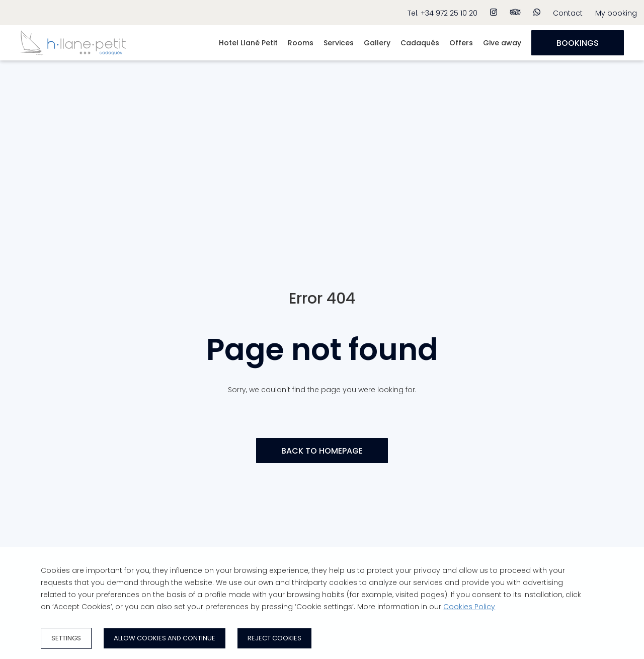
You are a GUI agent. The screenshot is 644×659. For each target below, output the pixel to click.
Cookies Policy (469, 607)
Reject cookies (274, 638)
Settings (66, 638)
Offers (461, 43)
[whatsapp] (537, 13)
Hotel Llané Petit (248, 43)
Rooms (301, 43)
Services (339, 43)
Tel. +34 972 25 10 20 (442, 13)
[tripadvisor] (515, 13)
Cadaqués (420, 43)
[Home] (73, 58)
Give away (502, 43)
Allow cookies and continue (165, 638)
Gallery (377, 43)
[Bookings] (578, 43)
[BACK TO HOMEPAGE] (322, 451)
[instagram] (494, 13)
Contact (568, 13)
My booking (616, 13)
